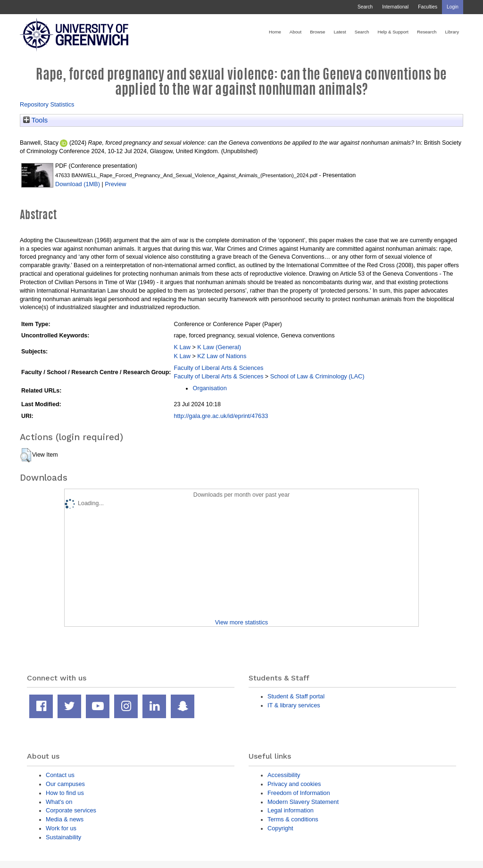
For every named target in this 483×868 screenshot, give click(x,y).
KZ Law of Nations (222, 356)
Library (452, 32)
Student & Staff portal (296, 696)
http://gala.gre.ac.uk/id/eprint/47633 (221, 416)
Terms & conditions (293, 819)
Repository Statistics (47, 104)
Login (453, 7)
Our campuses (65, 784)
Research (427, 32)
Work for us (61, 828)
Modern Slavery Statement (303, 802)
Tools (35, 120)
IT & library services (294, 705)
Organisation (209, 388)
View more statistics (241, 622)
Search (365, 7)
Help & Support (393, 32)
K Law (182, 347)
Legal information (291, 810)
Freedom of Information (299, 793)
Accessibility (284, 775)
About (296, 32)
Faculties (428, 7)
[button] (26, 455)
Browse (317, 32)
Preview (115, 184)
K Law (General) (219, 347)
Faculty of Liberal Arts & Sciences (218, 368)
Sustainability (63, 837)
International (395, 7)
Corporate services (71, 810)
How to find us (65, 793)
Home (275, 32)
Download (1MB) (78, 184)
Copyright (280, 828)
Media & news (65, 819)
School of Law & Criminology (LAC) (317, 376)
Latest (340, 32)
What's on (59, 802)
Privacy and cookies (294, 784)
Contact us (60, 775)
